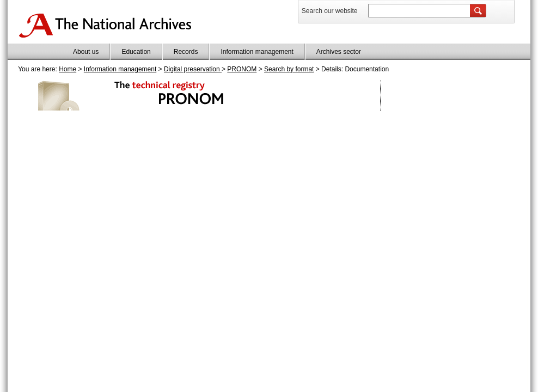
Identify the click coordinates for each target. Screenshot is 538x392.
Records (186, 52)
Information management (257, 52)
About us (86, 52)
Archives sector (339, 52)
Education (136, 52)
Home (68, 69)
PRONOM (242, 69)
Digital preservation (193, 69)
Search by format (289, 69)
